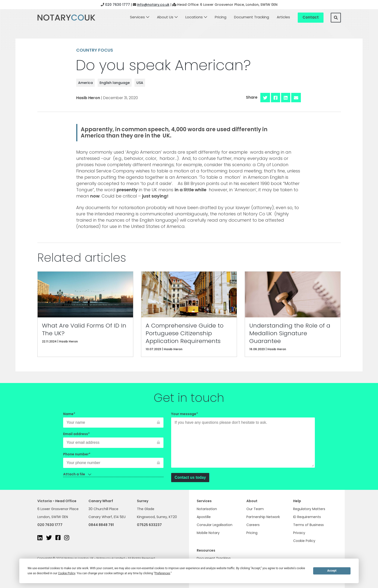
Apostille (204, 517)
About (252, 501)
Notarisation (207, 509)
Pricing (221, 17)
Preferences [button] (162, 573)
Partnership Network (263, 517)
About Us (165, 17)
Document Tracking (252, 17)
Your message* (243, 440)
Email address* (113, 438)
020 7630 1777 (118, 5)
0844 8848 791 (101, 525)
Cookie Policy (304, 541)
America (85, 83)
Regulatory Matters (309, 509)
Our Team (255, 509)
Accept (332, 571)
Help (297, 501)
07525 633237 (149, 525)
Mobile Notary (208, 533)
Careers (253, 525)
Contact (311, 17)
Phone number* (113, 458)
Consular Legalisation (215, 525)
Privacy (299, 533)
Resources (206, 550)
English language (115, 83)
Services (137, 17)
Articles (283, 17)
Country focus (95, 50)
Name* (113, 418)
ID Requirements (307, 517)
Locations (194, 17)
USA (140, 83)
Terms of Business (308, 525)
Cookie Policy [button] (67, 573)
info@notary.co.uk (153, 5)
